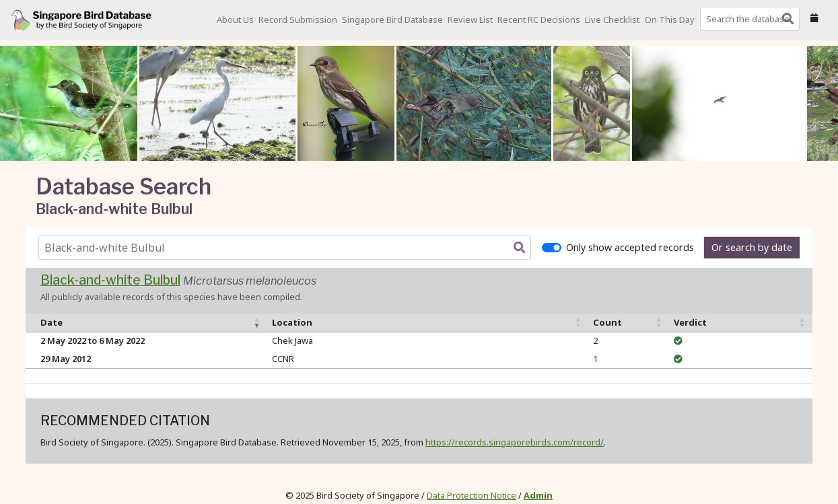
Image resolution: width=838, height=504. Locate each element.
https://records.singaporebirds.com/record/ (515, 442)
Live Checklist (612, 20)
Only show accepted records (630, 247)
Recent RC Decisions (539, 20)
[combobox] (753, 19)
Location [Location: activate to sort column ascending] (292, 322)
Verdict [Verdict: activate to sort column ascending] (690, 322)
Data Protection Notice (472, 495)
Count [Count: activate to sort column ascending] (607, 322)
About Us (235, 20)
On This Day (670, 20)
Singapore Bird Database (392, 20)
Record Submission (298, 20)
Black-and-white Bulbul (110, 280)
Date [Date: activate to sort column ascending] (51, 322)
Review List (470, 20)
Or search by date (752, 247)
